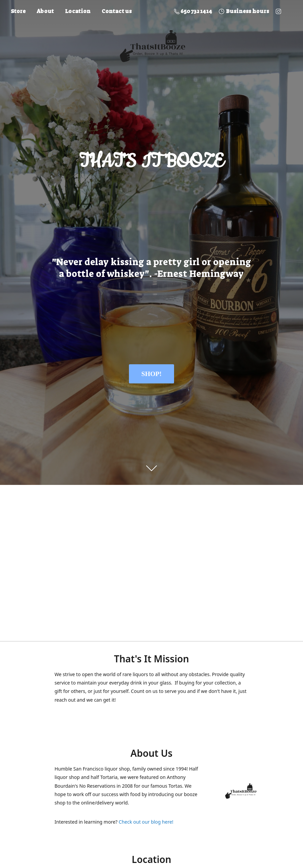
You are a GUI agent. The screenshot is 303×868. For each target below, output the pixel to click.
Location (78, 11)
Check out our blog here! (146, 822)
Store (18, 11)
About (45, 11)
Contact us (117, 11)
